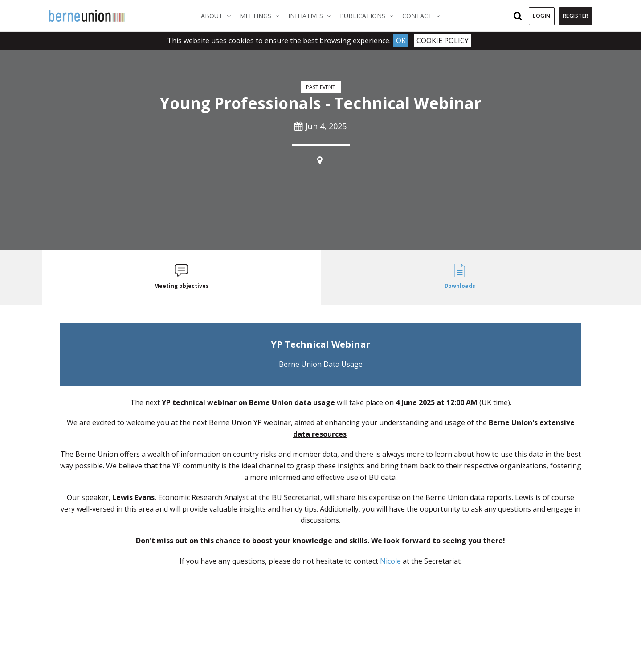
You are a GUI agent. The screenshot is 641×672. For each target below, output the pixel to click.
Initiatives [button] (312, 16)
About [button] (218, 16)
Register (576, 16)
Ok (401, 41)
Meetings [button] (262, 16)
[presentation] (182, 278)
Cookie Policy (443, 41)
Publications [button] (369, 16)
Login (542, 16)
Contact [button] (423, 16)
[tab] (182, 278)
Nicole (390, 561)
